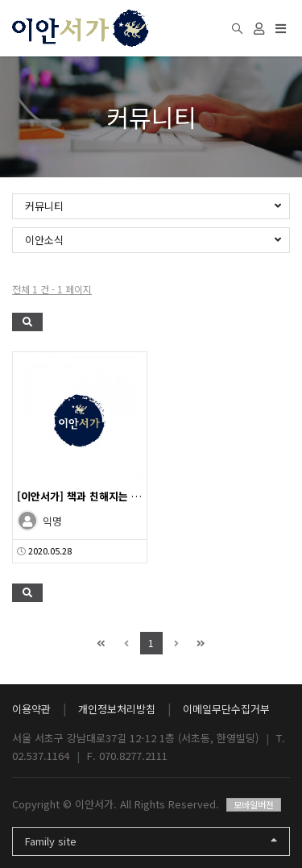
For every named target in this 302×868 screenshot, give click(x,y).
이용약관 (31, 709)
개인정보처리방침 (117, 709)
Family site (151, 841)
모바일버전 (254, 804)
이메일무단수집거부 (226, 709)
